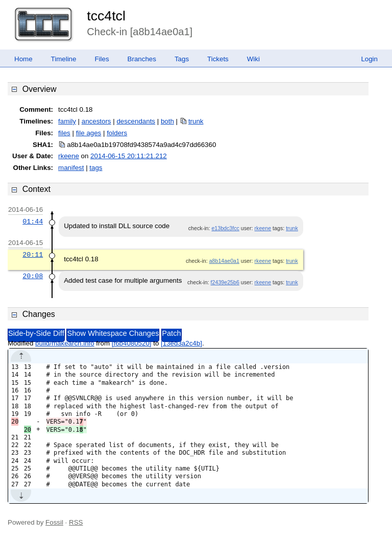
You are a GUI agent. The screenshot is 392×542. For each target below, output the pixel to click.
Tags (182, 59)
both (167, 121)
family (67, 121)
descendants (136, 121)
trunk (196, 121)
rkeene (69, 156)
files (64, 133)
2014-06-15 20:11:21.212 (129, 156)
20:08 (33, 276)
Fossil (54, 522)
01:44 (33, 221)
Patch (171, 333)
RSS (76, 522)
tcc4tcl (106, 16)
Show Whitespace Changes (113, 333)
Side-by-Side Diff (36, 333)
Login (369, 59)
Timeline (64, 59)
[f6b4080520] (132, 343)
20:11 (33, 255)
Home (23, 59)
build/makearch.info (65, 343)
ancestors (96, 121)
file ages (89, 133)
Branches (142, 59)
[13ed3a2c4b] (181, 343)
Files (102, 59)
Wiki (253, 59)
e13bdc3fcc (225, 228)
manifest (71, 168)
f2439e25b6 (225, 282)
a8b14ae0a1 (224, 261)
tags (96, 168)
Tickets (218, 59)
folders (117, 133)
